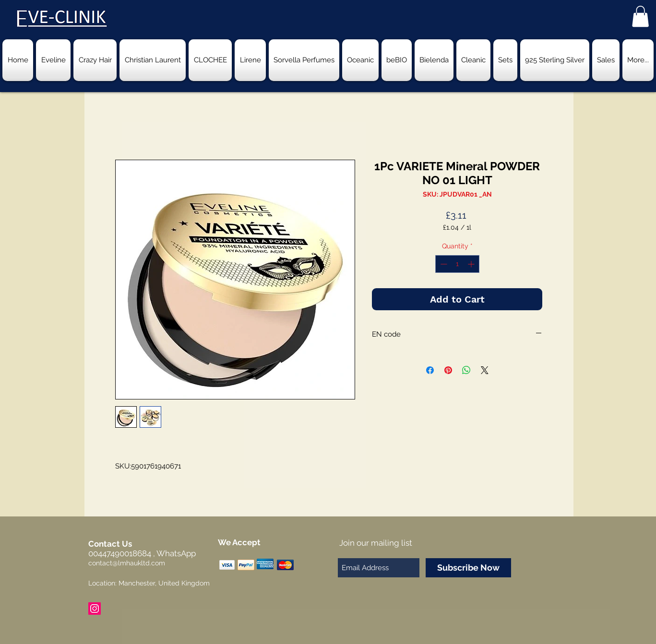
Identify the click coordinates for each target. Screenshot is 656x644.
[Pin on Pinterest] (448, 370)
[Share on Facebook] (430, 370)
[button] (640, 16)
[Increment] (472, 264)
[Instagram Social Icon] (95, 609)
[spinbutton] (457, 264)
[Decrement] (443, 264)
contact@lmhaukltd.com (127, 563)
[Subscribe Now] (468, 568)
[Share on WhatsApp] (466, 370)
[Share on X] (485, 370)
